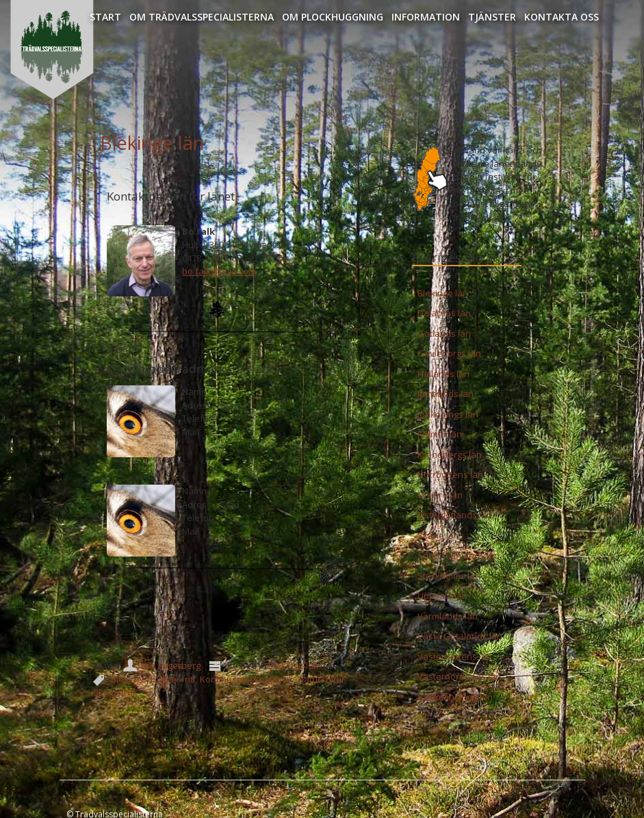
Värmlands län (448, 616)
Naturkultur (321, 679)
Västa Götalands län (460, 636)
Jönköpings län (448, 414)
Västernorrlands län (459, 676)
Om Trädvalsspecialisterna (202, 17)
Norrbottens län (450, 474)
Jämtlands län (446, 394)
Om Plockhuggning (333, 17)
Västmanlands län (455, 697)
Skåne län (438, 535)
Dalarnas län (444, 313)
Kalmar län (440, 434)
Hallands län (443, 374)
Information (426, 17)
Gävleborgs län (449, 353)
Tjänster (492, 17)
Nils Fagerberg (171, 665)
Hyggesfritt (173, 679)
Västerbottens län (455, 656)
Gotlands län (444, 333)
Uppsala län (442, 596)
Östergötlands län (455, 515)
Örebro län (440, 495)
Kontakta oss (562, 17)
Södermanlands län (459, 555)
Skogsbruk (115, 692)
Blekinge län (152, 143)
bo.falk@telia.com (219, 271)
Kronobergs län (450, 455)
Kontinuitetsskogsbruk (247, 679)
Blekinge (129, 679)
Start (105, 17)
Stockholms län (449, 576)
